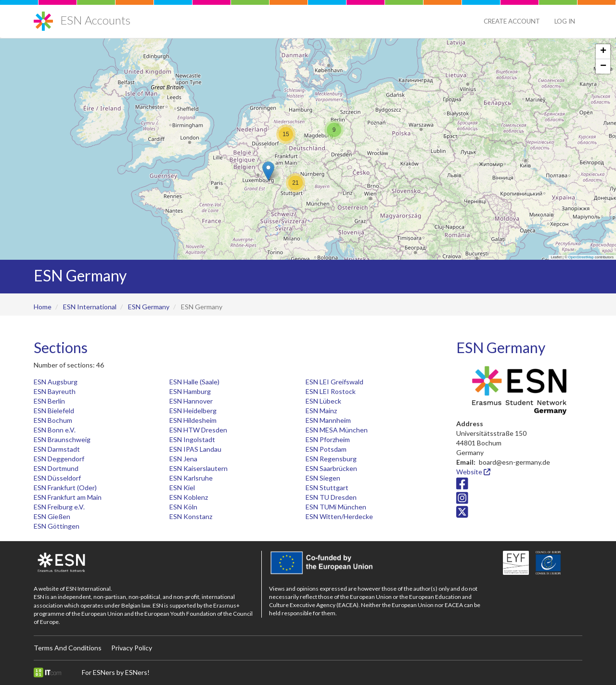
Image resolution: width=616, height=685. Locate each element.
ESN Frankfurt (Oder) (65, 488)
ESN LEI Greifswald (334, 382)
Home (43, 307)
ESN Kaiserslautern (199, 468)
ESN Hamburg (190, 391)
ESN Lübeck (323, 401)
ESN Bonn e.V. (55, 430)
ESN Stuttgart (327, 488)
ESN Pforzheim (328, 439)
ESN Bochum (53, 420)
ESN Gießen (52, 516)
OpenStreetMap (581, 257)
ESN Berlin (49, 401)
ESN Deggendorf (59, 459)
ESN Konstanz (191, 516)
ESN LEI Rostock (331, 391)
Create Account (512, 21)
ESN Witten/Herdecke (339, 516)
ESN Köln (183, 507)
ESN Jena (183, 459)
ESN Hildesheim (193, 420)
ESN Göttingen (57, 526)
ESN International (90, 307)
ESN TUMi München (336, 507)
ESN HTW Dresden (198, 430)
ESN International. (89, 589)
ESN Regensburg (331, 459)
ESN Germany (149, 307)
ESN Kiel (182, 488)
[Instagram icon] (462, 500)
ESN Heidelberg (193, 411)
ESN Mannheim (328, 420)
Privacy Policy (132, 648)
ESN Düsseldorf (57, 478)
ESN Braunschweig (62, 439)
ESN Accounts (95, 20)
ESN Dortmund (56, 468)
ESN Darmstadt (57, 449)
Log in (565, 21)
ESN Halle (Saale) (194, 382)
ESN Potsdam (326, 449)
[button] (268, 171)
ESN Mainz (321, 411)
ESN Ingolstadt (192, 439)
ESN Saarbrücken (331, 468)
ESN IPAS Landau (195, 449)
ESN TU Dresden (331, 497)
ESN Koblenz (189, 497)
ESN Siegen (323, 478)
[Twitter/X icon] (462, 514)
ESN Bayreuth (55, 391)
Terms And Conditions (68, 648)
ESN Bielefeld (54, 411)
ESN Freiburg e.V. (59, 507)
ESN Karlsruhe (191, 478)
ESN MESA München (337, 430)
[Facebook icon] (462, 486)
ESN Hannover (191, 401)
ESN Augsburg (56, 382)
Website (473, 472)
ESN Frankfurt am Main (68, 497)
